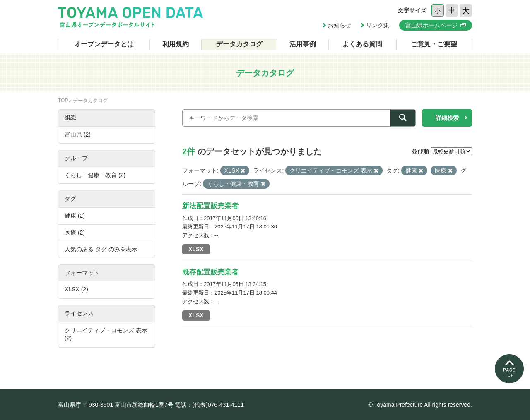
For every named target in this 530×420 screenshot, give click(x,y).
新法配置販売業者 (210, 206)
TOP (63, 101)
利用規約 (176, 44)
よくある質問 (362, 44)
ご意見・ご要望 (434, 44)
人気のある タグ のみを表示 (101, 249)
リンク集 (378, 25)
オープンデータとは (104, 44)
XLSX (196, 249)
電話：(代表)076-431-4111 (209, 405)
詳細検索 (447, 118)
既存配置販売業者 (210, 272)
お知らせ (340, 25)
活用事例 (303, 44)
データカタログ (239, 44)
